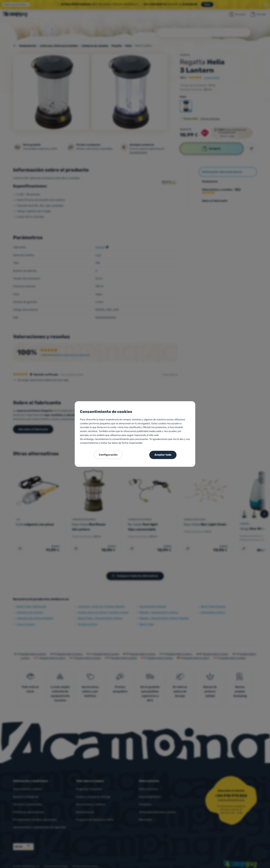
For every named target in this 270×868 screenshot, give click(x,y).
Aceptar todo (163, 455)
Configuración (108, 455)
